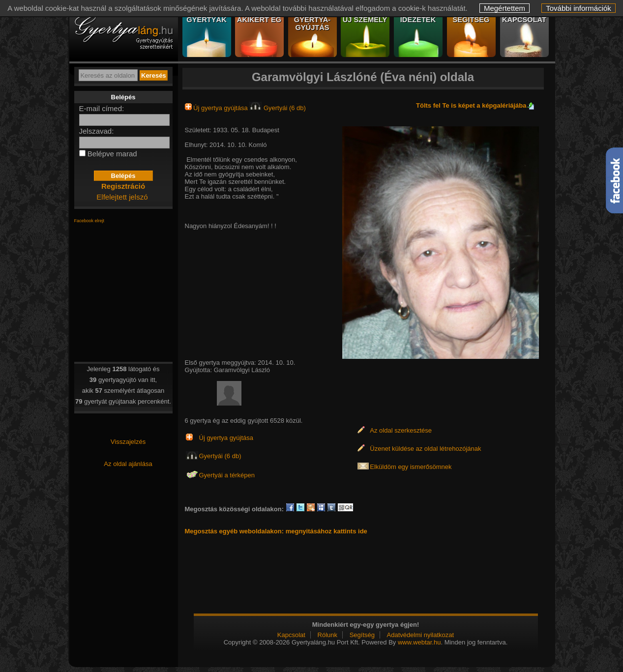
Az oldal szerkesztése (401, 430)
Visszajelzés (128, 442)
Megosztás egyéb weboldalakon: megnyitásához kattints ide (276, 531)
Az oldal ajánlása (128, 464)
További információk (578, 8)
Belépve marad (112, 154)
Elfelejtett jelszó (122, 197)
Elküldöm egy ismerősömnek (411, 467)
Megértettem (504, 8)
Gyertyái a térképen (227, 475)
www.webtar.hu (419, 642)
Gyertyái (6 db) (278, 108)
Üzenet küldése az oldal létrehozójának (425, 449)
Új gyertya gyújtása (217, 108)
